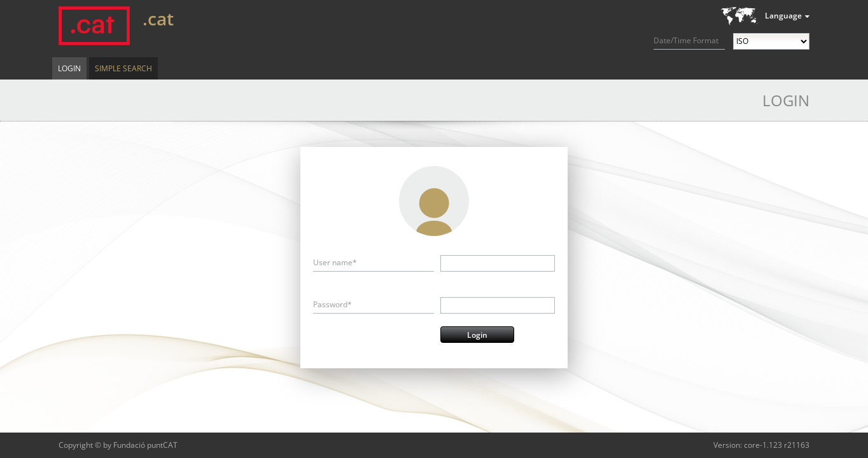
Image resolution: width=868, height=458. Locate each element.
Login (69, 68)
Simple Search (123, 68)
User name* (335, 262)
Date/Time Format (686, 40)
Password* (332, 304)
